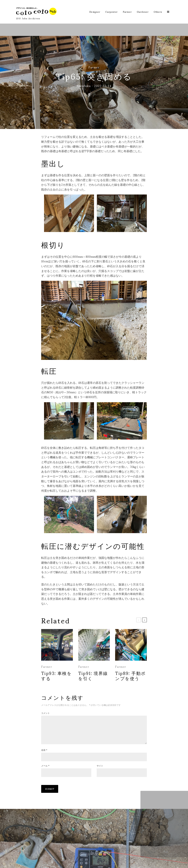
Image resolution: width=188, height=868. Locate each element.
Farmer (127, 12)
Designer (95, 12)
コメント (45, 713)
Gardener (143, 12)
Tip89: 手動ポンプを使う (130, 676)
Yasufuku (84, 86)
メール (45, 771)
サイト (100, 771)
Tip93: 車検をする (56, 676)
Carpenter (112, 12)
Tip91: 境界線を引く (93, 676)
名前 (44, 756)
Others (158, 12)
